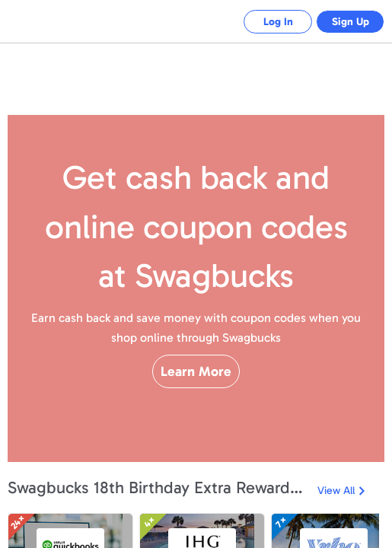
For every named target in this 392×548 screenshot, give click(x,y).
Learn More (196, 398)
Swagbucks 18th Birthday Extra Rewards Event (159, 487)
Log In (267, 22)
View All (336, 491)
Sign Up (347, 22)
